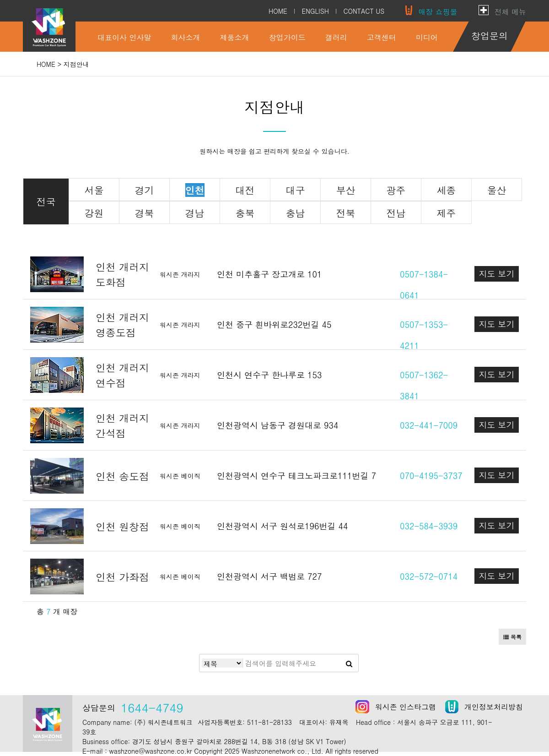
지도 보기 (496, 274)
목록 (512, 637)
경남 (195, 213)
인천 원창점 (122, 526)
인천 (195, 190)
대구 (296, 190)
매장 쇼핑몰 (438, 12)
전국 (46, 201)
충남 (296, 213)
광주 (396, 190)
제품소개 (235, 37)
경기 (145, 190)
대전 (245, 190)
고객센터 (382, 37)
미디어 (427, 37)
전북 (346, 213)
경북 (145, 213)
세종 (447, 190)
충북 (245, 213)
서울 (94, 190)
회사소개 (186, 37)
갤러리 (336, 37)
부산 (346, 190)
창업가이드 (287, 37)
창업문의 (490, 35)
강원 (94, 213)
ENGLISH (315, 11)
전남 (396, 213)
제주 (447, 213)
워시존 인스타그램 (406, 707)
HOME (278, 11)
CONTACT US (364, 11)
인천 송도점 (122, 476)
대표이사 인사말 (124, 37)
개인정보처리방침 (494, 707)
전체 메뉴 (510, 12)
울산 (497, 190)
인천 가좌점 (122, 577)
